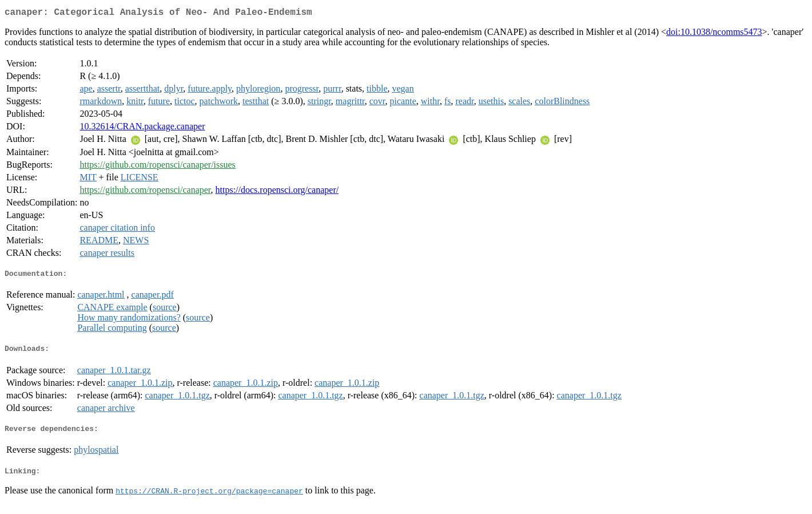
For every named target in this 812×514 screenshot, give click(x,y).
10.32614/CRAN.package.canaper (142, 128)
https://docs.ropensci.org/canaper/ (277, 192)
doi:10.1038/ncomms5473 (714, 34)
